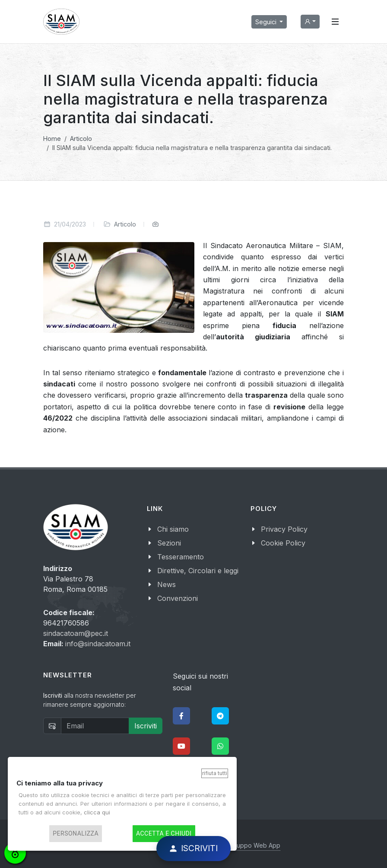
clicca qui (97, 812)
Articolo (125, 224)
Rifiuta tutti (215, 773)
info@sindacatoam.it (98, 644)
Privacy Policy (284, 529)
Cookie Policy (283, 543)
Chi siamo (173, 529)
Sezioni (169, 543)
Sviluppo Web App (254, 845)
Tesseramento (181, 557)
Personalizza (76, 834)
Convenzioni (178, 598)
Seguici (267, 22)
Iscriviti (146, 726)
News (167, 584)
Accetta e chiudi (164, 834)
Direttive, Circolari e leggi (198, 571)
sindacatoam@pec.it (76, 633)
